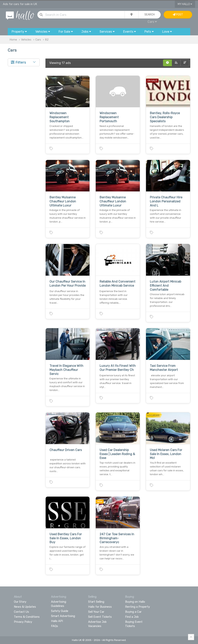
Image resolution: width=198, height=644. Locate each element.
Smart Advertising (63, 616)
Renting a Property (137, 607)
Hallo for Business (100, 607)
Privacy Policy (23, 622)
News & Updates (25, 607)
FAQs (55, 626)
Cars (152, 22)
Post (178, 15)
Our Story (20, 602)
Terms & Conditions (27, 617)
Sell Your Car (96, 612)
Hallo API (57, 621)
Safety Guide (60, 611)
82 (47, 40)
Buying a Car (133, 612)
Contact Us (21, 612)
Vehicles (26, 40)
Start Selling (96, 602)
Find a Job (132, 617)
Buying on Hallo (135, 602)
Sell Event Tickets (100, 617)
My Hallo (185, 4)
